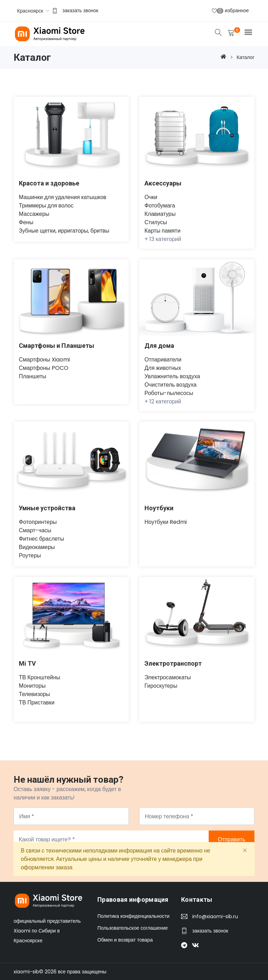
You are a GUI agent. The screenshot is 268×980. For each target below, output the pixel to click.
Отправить (232, 839)
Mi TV (27, 663)
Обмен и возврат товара (125, 940)
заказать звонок (80, 10)
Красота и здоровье (49, 183)
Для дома (160, 346)
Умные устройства (47, 508)
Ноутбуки (159, 508)
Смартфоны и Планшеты (57, 346)
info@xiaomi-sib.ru (215, 916)
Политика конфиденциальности (133, 916)
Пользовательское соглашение (133, 928)
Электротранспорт (173, 663)
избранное (230, 11)
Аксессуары (163, 183)
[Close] (245, 851)
